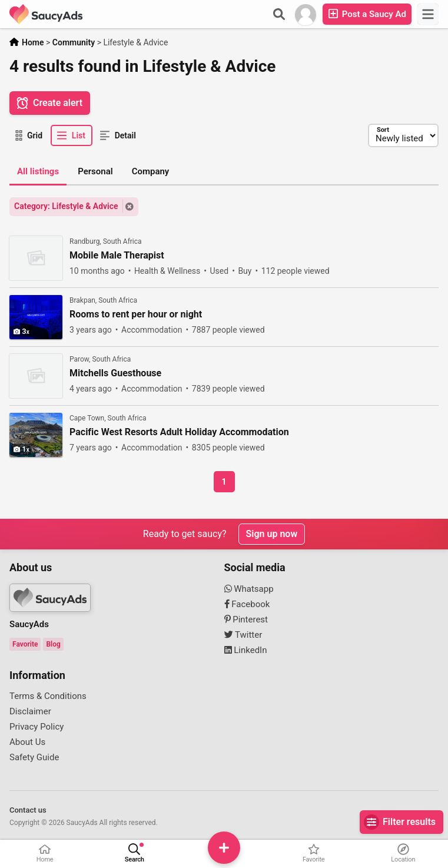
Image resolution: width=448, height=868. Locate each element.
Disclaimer (30, 711)
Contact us (28, 810)
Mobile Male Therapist (117, 256)
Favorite (25, 644)
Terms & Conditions (48, 696)
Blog (53, 644)
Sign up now (272, 534)
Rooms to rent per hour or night (136, 314)
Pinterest (246, 619)
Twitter (243, 635)
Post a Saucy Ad (367, 14)
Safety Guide (34, 757)
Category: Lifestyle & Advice (66, 206)
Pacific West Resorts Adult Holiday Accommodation (179, 432)
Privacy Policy (36, 727)
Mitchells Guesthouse (115, 373)
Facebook (247, 604)
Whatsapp (249, 589)
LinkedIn (246, 650)
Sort (382, 130)
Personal (95, 171)
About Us (27, 742)
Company (151, 171)
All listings (38, 171)
